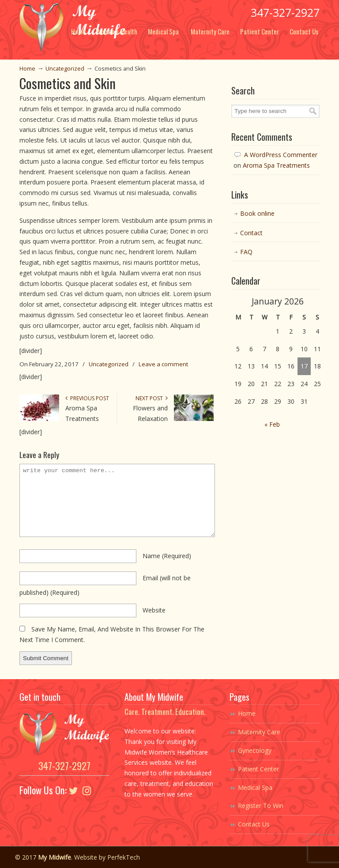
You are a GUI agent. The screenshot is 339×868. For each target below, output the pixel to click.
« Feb (272, 424)
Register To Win (261, 806)
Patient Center (258, 769)
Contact (251, 233)
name (167, 556)
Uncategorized (65, 69)
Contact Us (254, 824)
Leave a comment (163, 364)
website (154, 610)
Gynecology (255, 750)
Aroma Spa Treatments (276, 165)
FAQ (246, 252)
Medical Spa (255, 787)
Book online (257, 213)
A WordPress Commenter (281, 155)
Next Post (152, 398)
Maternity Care (259, 732)
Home (27, 69)
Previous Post (87, 398)
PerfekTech (124, 857)
